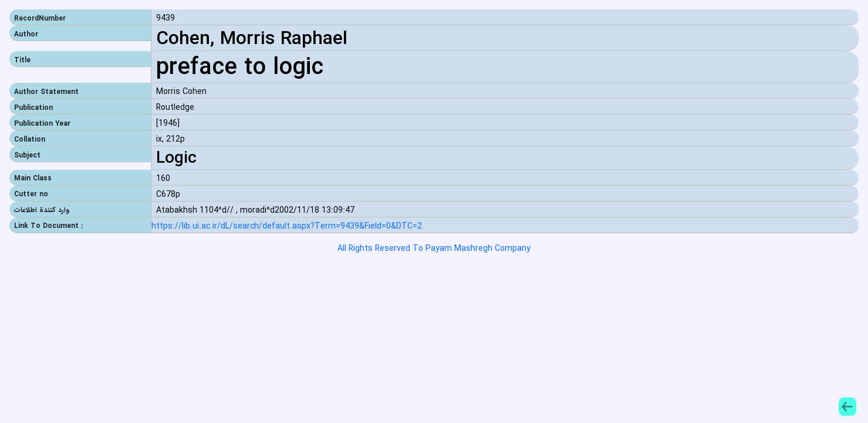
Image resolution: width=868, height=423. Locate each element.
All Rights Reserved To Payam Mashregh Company (434, 249)
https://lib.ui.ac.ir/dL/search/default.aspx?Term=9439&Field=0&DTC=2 (287, 226)
